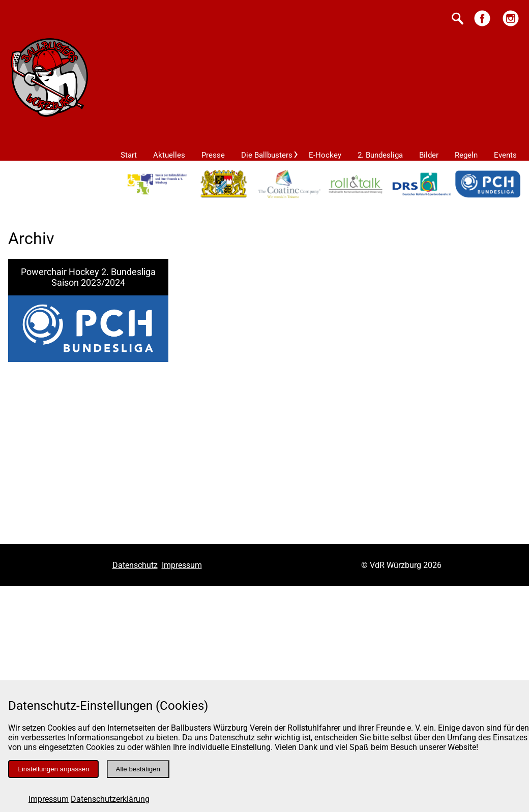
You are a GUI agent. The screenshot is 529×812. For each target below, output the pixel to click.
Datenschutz (135, 565)
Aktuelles (169, 155)
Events (505, 155)
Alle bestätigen (138, 769)
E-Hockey (325, 155)
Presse (213, 155)
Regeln (466, 155)
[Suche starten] (458, 20)
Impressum (49, 799)
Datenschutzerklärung (110, 799)
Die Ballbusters (267, 155)
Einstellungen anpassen (53, 769)
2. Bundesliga (380, 155)
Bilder (429, 155)
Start (129, 155)
